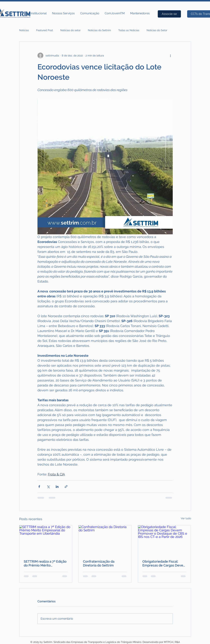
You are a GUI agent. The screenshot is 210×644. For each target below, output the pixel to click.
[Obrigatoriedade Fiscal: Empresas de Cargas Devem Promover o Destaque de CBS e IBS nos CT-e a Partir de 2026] (164, 540)
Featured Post (45, 30)
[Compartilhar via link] (66, 487)
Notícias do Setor (157, 30)
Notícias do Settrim (99, 30)
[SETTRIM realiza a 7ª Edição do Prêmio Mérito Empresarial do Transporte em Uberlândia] (46, 540)
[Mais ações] (171, 56)
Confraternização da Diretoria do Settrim (99, 563)
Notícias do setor (70, 30)
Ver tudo (186, 518)
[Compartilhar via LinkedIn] (57, 487)
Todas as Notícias (129, 30)
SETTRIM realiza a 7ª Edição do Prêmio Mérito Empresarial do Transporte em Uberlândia (45, 563)
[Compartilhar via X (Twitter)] (48, 487)
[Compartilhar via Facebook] (39, 487)
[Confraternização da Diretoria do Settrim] (105, 540)
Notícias (24, 30)
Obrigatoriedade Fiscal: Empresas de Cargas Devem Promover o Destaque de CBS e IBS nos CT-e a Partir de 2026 (164, 563)
